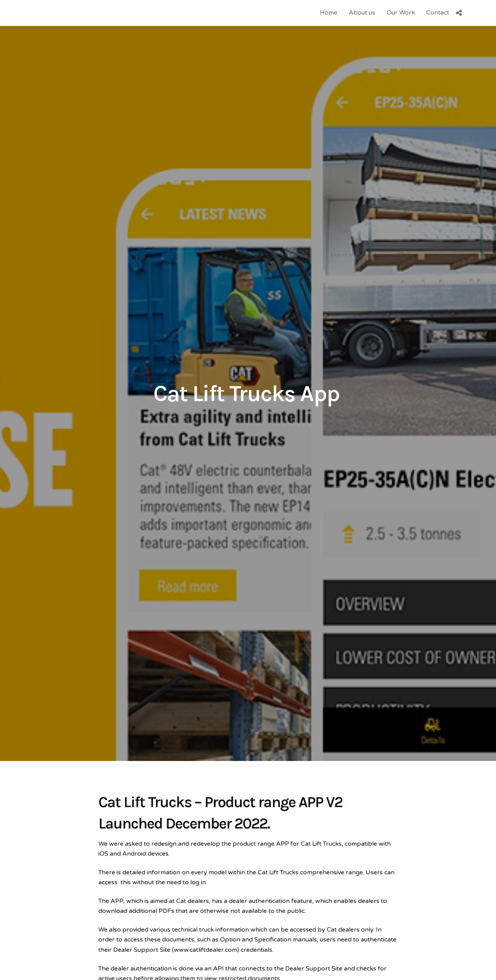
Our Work (401, 13)
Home (329, 13)
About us (362, 13)
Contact (438, 13)
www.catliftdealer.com (205, 950)
